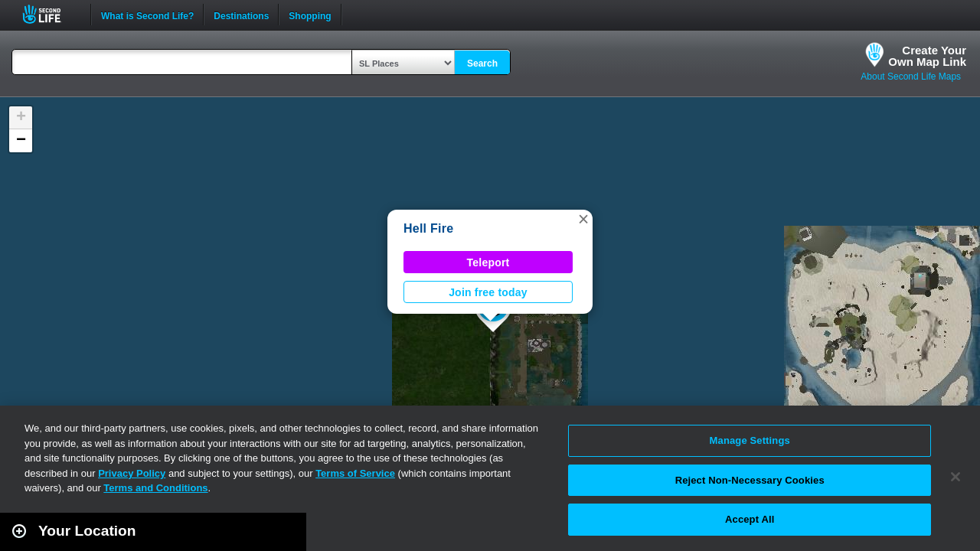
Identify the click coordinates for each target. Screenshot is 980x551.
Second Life (50, 14)
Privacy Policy (132, 473)
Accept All (750, 519)
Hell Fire (428, 228)
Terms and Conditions (155, 488)
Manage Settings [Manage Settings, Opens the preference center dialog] (750, 440)
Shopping (310, 15)
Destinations (241, 15)
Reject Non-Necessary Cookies (750, 480)
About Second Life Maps (911, 77)
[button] (583, 219)
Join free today (488, 292)
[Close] (955, 477)
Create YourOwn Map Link (927, 56)
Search (482, 64)
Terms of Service (355, 473)
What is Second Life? (147, 15)
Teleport (488, 262)
